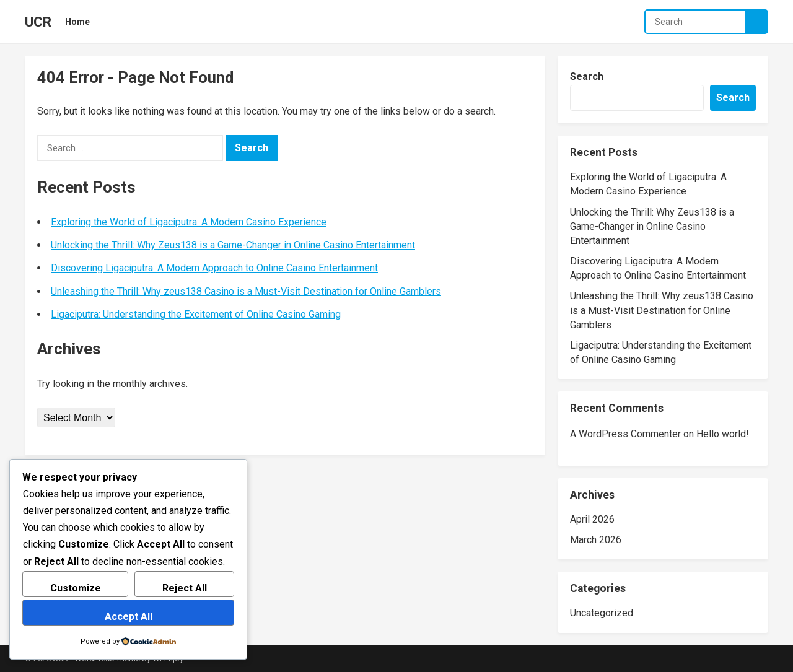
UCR (38, 22)
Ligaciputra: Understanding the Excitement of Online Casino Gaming (196, 314)
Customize (76, 588)
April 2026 (592, 519)
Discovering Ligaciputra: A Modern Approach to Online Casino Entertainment (214, 268)
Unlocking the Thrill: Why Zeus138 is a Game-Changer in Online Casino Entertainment (233, 245)
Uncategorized (602, 613)
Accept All (129, 617)
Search (587, 76)
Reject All (185, 588)
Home (77, 22)
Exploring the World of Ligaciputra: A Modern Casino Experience (189, 222)
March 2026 (596, 540)
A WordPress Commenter (625, 434)
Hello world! (723, 434)
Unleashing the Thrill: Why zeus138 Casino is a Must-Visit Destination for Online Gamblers (246, 291)
